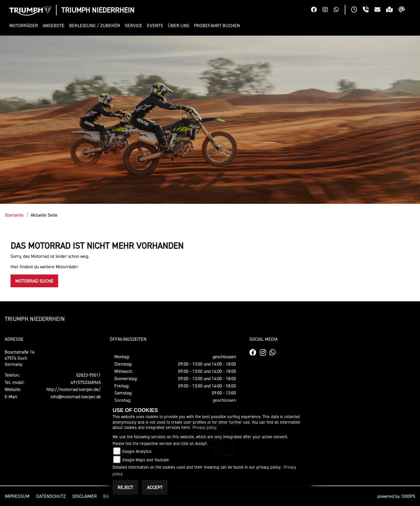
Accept (155, 487)
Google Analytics (137, 451)
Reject (125, 487)
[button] (25, 26)
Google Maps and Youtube (146, 460)
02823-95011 (89, 375)
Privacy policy (205, 427)
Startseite (14, 215)
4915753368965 (86, 382)
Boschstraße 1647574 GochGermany (20, 358)
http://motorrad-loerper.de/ (74, 389)
